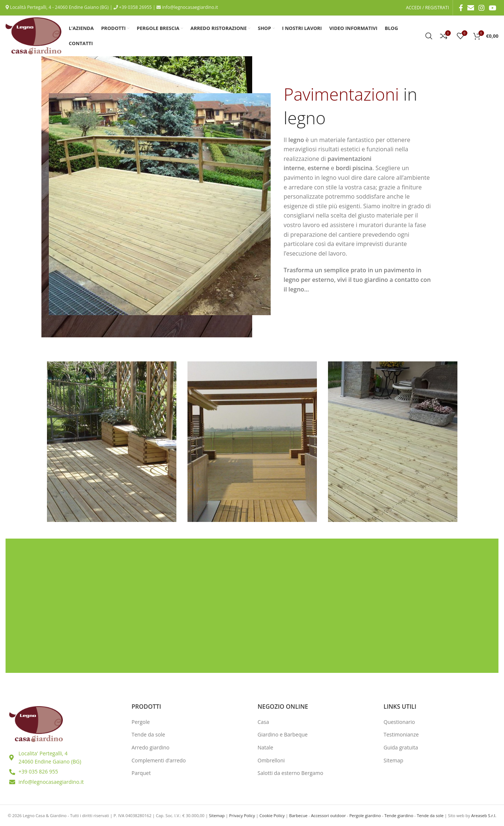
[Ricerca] (429, 36)
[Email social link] (471, 8)
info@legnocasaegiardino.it (189, 7)
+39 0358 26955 (135, 7)
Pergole (141, 722)
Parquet (141, 773)
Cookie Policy (272, 815)
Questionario (399, 722)
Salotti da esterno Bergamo (291, 773)
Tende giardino (399, 815)
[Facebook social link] (461, 8)
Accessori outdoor (328, 815)
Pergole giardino (365, 815)
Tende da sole (148, 734)
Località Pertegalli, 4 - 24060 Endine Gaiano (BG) (59, 7)
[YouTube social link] (493, 8)
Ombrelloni (271, 760)
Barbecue (298, 815)
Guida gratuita (401, 747)
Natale (266, 747)
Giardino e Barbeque (283, 734)
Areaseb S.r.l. (484, 815)
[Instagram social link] (481, 8)
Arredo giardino (151, 747)
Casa (263, 722)
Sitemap (393, 760)
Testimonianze (401, 734)
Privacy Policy (242, 815)
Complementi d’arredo (159, 760)
